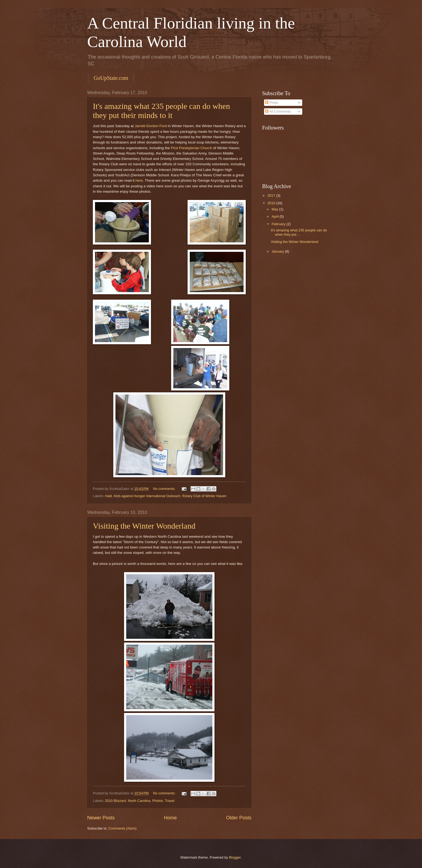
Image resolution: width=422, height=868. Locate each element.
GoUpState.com (111, 78)
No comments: (165, 489)
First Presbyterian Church (191, 148)
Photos (157, 801)
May (275, 209)
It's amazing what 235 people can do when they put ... (299, 232)
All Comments (278, 111)
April (275, 216)
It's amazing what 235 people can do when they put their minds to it (161, 111)
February (279, 224)
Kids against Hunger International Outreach (147, 496)
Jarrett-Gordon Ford (151, 126)
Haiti (108, 496)
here (139, 180)
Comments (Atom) (122, 828)
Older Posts (239, 818)
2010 (272, 203)
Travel (169, 801)
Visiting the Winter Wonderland (144, 526)
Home (170, 818)
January (278, 251)
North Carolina (139, 801)
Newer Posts (101, 818)
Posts (272, 103)
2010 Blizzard (115, 801)
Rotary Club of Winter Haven (204, 496)
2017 (272, 196)
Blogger (235, 857)
